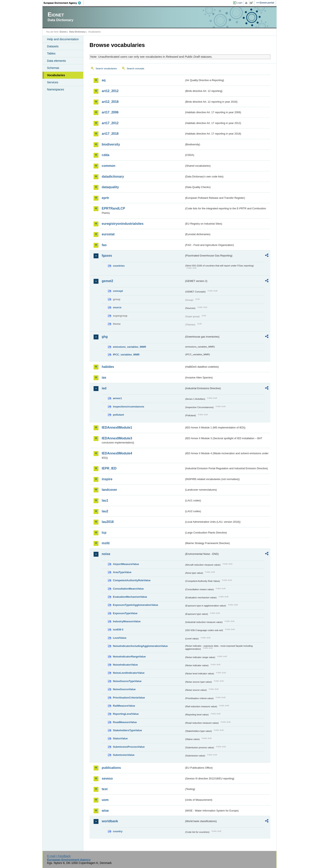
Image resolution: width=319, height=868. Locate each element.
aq (104, 80)
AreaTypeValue (122, 572)
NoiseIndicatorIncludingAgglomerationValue (140, 646)
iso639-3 (118, 630)
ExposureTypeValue (125, 613)
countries (119, 266)
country (118, 831)
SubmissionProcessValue (129, 747)
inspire (107, 479)
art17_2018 (110, 134)
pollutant (118, 415)
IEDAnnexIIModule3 (117, 438)
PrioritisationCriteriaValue (129, 698)
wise (105, 811)
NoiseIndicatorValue (125, 665)
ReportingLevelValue (126, 714)
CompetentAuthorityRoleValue (132, 580)
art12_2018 (110, 102)
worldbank (110, 821)
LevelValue (120, 638)
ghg (105, 337)
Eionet (63, 32)
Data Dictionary (77, 32)
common (109, 166)
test (105, 789)
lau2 (105, 511)
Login (240, 3)
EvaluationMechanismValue (130, 597)
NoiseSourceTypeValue (127, 681)
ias (104, 378)
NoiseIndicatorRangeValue (129, 657)
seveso (107, 778)
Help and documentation (63, 39)
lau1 (105, 500)
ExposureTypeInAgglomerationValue (135, 605)
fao (104, 245)
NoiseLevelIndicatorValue (129, 673)
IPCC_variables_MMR (126, 355)
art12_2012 (110, 91)
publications (111, 768)
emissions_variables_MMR (129, 347)
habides (108, 367)
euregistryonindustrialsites (123, 224)
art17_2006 (110, 112)
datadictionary (113, 177)
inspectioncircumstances (129, 407)
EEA (64, 3)
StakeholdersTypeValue (127, 730)
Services (53, 82)
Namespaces (56, 89)
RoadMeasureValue (125, 722)
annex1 (117, 398)
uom (105, 800)
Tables (51, 53)
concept (118, 291)
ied (104, 388)
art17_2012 (110, 123)
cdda (105, 155)
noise (106, 554)
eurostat (108, 234)
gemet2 (107, 281)
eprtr (105, 198)
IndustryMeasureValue (127, 621)
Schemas (53, 68)
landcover (109, 490)
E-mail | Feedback (59, 856)
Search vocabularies (106, 68)
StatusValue (120, 738)
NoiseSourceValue (124, 689)
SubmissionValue (124, 755)
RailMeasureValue (124, 706)
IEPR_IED (109, 468)
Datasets (53, 46)
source (117, 307)
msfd (106, 543)
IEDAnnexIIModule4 (117, 453)
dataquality (110, 187)
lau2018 (108, 522)
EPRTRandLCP (113, 208)
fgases (107, 256)
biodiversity (111, 144)
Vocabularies (56, 75)
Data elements (56, 61)
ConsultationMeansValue (128, 589)
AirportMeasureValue (126, 564)
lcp (104, 533)
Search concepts (135, 68)
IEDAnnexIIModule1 (117, 427)
